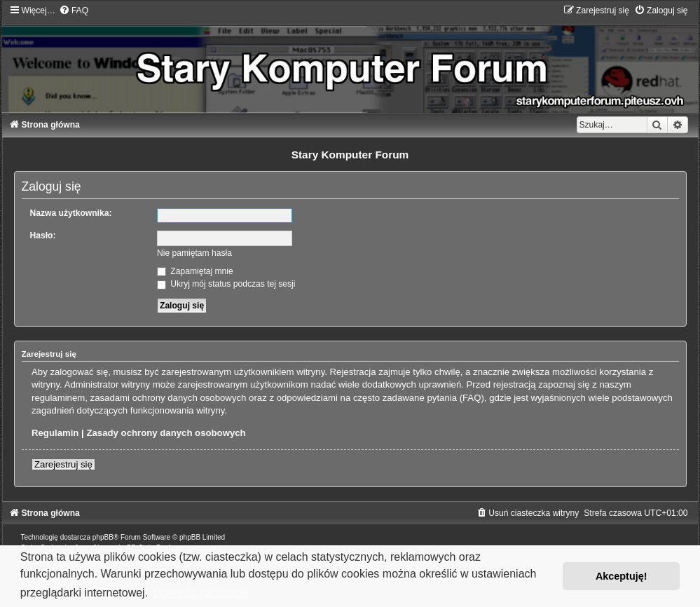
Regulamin (55, 433)
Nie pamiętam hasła (194, 253)
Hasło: (43, 236)
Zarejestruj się (63, 464)
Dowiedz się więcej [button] (201, 593)
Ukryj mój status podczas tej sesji (226, 284)
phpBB (103, 537)
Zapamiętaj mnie (195, 271)
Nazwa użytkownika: (71, 213)
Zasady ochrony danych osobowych (166, 433)
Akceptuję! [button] (622, 576)
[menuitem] (74, 11)
